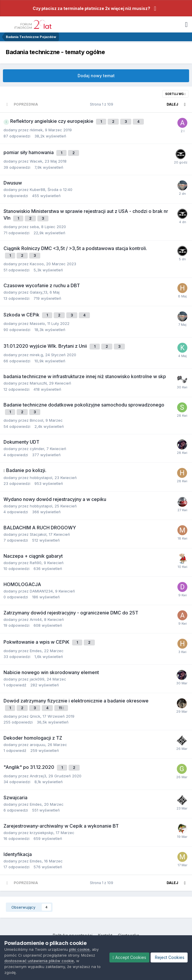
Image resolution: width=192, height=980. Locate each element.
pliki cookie (79, 949)
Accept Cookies (129, 957)
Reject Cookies (169, 957)
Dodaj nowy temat (96, 76)
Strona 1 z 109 (102, 104)
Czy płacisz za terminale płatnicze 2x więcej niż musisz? (91, 8)
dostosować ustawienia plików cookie (39, 961)
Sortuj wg (175, 94)
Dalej (172, 104)
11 (61, 708)
